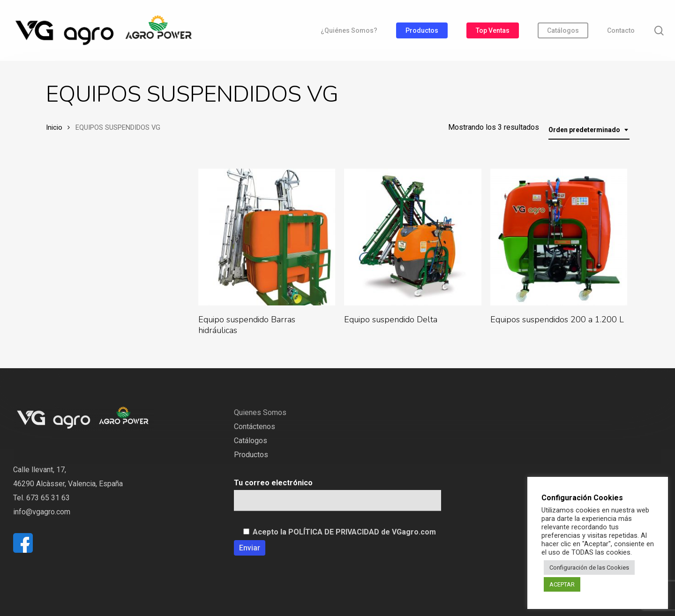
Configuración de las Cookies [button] (589, 568)
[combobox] (589, 130)
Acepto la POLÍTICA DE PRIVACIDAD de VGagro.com (344, 532)
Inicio (54, 127)
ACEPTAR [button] (562, 584)
